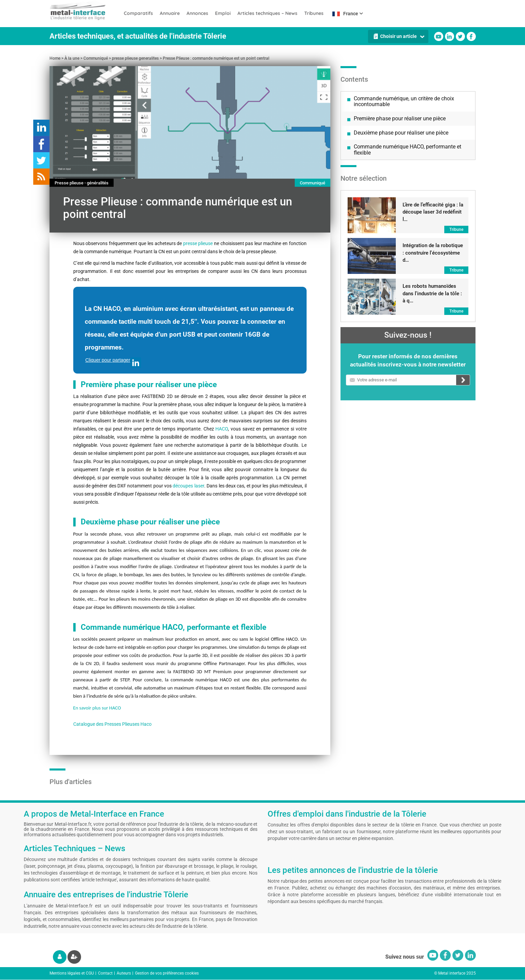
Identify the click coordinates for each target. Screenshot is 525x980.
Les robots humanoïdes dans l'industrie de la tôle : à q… (432, 293)
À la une (72, 58)
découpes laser (188, 486)
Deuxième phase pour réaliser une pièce (401, 133)
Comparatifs (138, 13)
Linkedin (450, 36)
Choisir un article (398, 36)
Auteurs (124, 973)
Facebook (471, 36)
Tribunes (314, 13)
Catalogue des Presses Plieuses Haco (112, 724)
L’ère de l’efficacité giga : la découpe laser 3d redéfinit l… (433, 212)
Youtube (439, 36)
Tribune (456, 229)
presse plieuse (198, 243)
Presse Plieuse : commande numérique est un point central (216, 58)
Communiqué (96, 58)
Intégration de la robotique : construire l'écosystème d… (433, 253)
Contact (105, 973)
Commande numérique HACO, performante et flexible (407, 150)
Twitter (460, 36)
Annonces (197, 13)
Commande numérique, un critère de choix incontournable (404, 102)
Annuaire (170, 13)
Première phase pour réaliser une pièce (400, 118)
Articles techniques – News (267, 13)
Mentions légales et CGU (72, 973)
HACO (222, 429)
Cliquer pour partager (113, 363)
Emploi (223, 13)
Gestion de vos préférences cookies (167, 973)
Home (55, 58)
